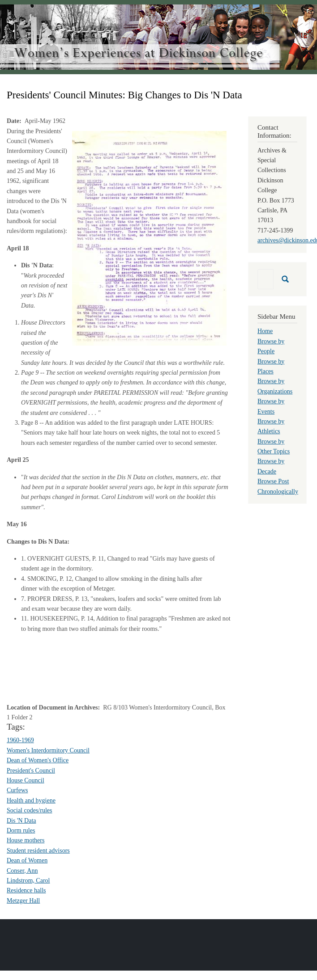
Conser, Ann (22, 871)
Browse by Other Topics (274, 446)
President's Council (31, 771)
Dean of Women (27, 860)
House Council (26, 780)
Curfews (17, 790)
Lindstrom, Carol (28, 881)
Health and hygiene (31, 800)
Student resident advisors (38, 851)
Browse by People (271, 346)
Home (265, 331)
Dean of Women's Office (38, 760)
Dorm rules (21, 830)
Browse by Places (271, 366)
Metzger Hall (23, 901)
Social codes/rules (29, 810)
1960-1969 (20, 740)
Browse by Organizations (275, 386)
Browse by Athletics (271, 426)
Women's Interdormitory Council (48, 750)
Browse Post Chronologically (278, 486)
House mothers (26, 840)
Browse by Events (271, 406)
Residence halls (26, 890)
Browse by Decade (271, 466)
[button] (149, 238)
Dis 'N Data (21, 821)
